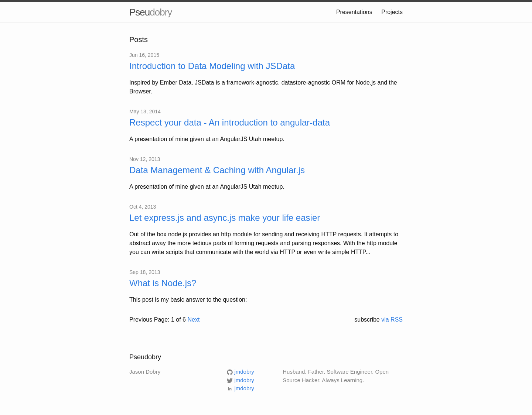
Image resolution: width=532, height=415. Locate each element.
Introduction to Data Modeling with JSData (212, 66)
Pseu (151, 12)
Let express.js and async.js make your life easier (225, 218)
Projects (392, 12)
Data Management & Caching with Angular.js (217, 170)
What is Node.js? (163, 283)
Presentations (354, 12)
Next (193, 320)
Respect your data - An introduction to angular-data (230, 122)
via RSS (392, 320)
